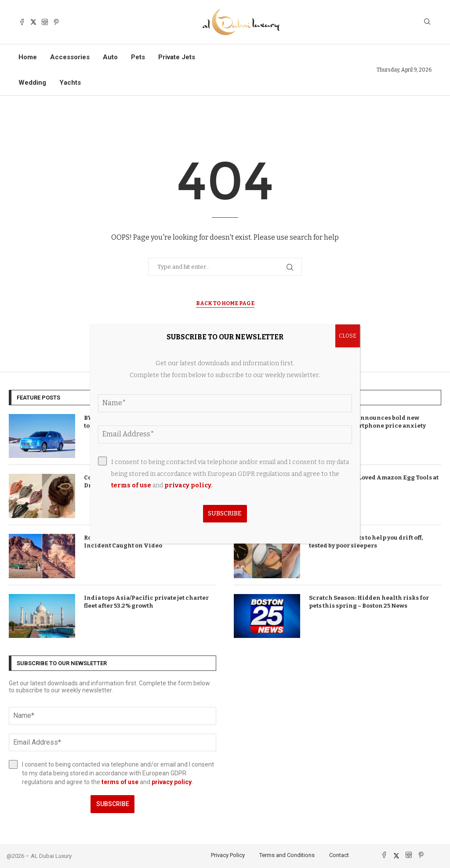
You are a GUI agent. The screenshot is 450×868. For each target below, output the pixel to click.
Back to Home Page (225, 303)
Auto (110, 57)
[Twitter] (33, 22)
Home (28, 57)
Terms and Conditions (287, 855)
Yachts (70, 83)
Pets (138, 57)
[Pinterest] (56, 22)
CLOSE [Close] (348, 336)
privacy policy (171, 782)
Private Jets (177, 57)
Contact (339, 855)
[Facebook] (22, 22)
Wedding (32, 83)
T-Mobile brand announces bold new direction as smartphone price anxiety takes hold (367, 426)
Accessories (70, 57)
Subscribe (113, 804)
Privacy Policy (228, 855)
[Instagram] (45, 22)
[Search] (427, 22)
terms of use (120, 782)
